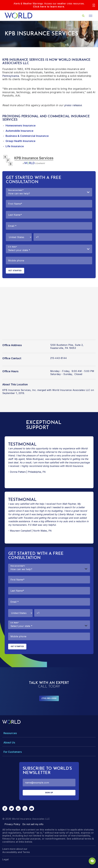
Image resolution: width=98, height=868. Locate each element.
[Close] (94, 5)
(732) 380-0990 (49, 698)
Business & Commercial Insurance (27, 136)
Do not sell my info (33, 824)
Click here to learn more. (49, 7)
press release (73, 105)
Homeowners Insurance (20, 126)
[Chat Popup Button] (92, 861)
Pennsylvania (11, 76)
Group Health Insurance (20, 141)
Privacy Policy (12, 824)
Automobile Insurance (19, 131)
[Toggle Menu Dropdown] (49, 733)
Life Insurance (15, 146)
